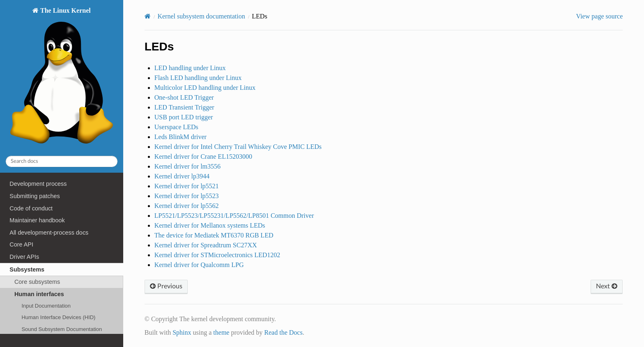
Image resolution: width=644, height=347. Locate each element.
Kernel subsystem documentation (201, 16)
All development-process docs (49, 233)
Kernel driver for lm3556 (187, 166)
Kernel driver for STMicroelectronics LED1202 (217, 255)
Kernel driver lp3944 (182, 176)
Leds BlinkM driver (181, 137)
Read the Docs (283, 332)
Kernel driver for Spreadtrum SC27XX (206, 245)
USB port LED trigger (184, 117)
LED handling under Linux (190, 68)
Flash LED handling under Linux (198, 78)
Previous (166, 286)
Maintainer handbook (37, 220)
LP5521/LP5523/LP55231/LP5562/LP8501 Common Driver (234, 216)
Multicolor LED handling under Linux (205, 88)
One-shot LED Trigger (184, 97)
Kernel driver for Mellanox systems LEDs (210, 225)
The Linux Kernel (61, 78)
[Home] (148, 16)
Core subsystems (37, 282)
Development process (38, 184)
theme (221, 332)
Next (607, 286)
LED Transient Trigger (184, 107)
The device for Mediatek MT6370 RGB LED (214, 235)
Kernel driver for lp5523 (187, 196)
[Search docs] (62, 161)
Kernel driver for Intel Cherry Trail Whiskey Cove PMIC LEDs (238, 147)
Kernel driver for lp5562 (187, 206)
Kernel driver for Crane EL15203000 (203, 156)
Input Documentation (46, 306)
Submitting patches (34, 196)
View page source (600, 16)
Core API (21, 244)
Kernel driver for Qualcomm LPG (199, 265)
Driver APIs (24, 257)
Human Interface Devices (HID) (58, 317)
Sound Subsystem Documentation (62, 329)
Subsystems (27, 269)
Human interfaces (39, 294)
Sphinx (182, 332)
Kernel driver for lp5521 (187, 186)
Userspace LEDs (176, 127)
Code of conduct (31, 208)
